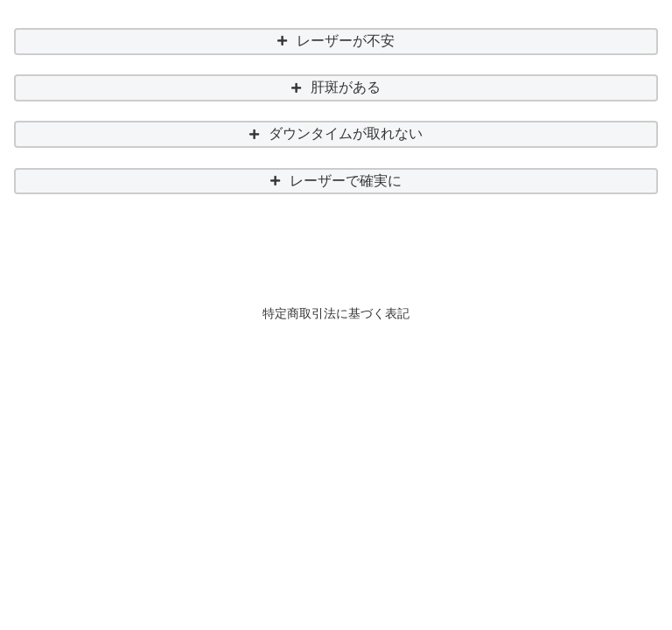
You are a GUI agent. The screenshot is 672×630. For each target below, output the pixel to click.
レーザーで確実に (346, 181)
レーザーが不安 (346, 41)
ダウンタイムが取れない (346, 133)
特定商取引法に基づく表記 (336, 313)
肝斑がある (346, 87)
